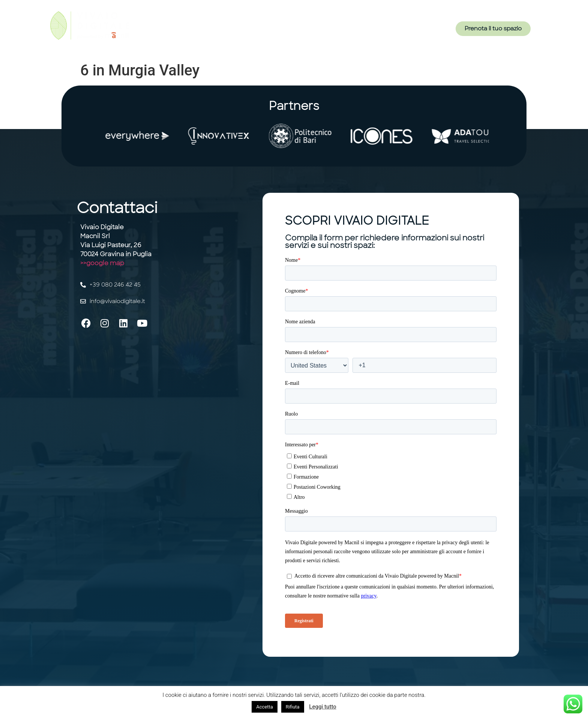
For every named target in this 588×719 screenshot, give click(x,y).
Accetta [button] (265, 707)
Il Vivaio (230, 31)
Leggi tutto (322, 707)
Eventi (328, 31)
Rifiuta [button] (293, 707)
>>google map (102, 263)
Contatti (360, 31)
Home (200, 31)
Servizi (262, 31)
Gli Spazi (295, 31)
